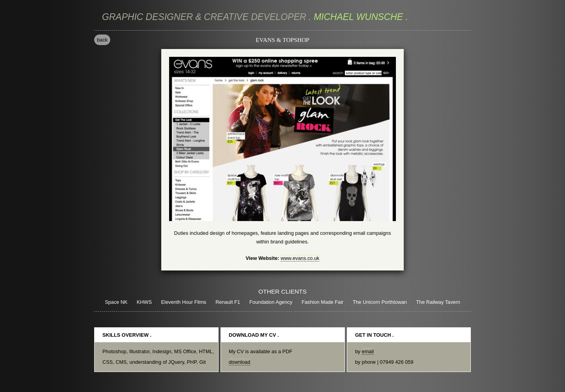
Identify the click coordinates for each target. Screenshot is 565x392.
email (368, 351)
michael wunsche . (255, 17)
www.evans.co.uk (300, 258)
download (240, 362)
